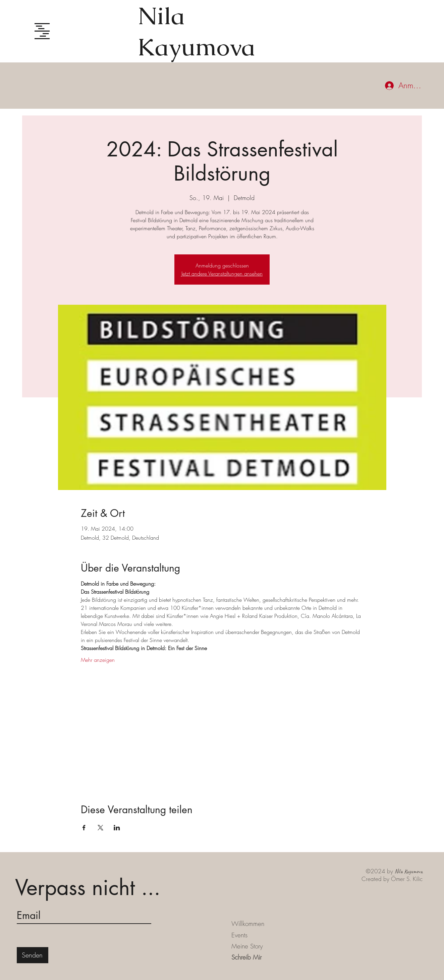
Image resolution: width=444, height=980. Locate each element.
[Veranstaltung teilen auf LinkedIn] (117, 828)
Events (239, 935)
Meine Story (247, 946)
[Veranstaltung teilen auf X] (100, 828)
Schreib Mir (246, 957)
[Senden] (33, 955)
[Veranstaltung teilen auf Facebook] (84, 828)
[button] (42, 31)
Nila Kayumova (196, 31)
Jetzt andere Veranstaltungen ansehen (222, 274)
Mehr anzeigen (98, 660)
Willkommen (248, 924)
